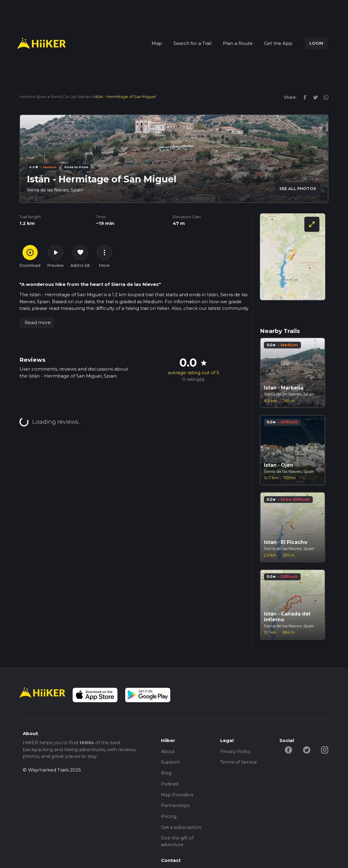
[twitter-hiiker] (308, 749)
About (168, 752)
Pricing (169, 820)
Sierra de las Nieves (70, 97)
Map (157, 43)
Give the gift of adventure (177, 846)
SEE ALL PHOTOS (298, 188)
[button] (37, 323)
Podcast (170, 786)
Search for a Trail (192, 43)
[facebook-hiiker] (289, 749)
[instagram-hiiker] (326, 749)
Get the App (278, 43)
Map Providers (178, 797)
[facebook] (303, 97)
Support (171, 763)
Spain (41, 97)
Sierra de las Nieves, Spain (56, 190)
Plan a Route (238, 43)
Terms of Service (239, 763)
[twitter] (314, 97)
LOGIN (316, 43)
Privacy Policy (236, 752)
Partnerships (176, 809)
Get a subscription (182, 831)
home (26, 97)
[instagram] (324, 97)
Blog (166, 774)
